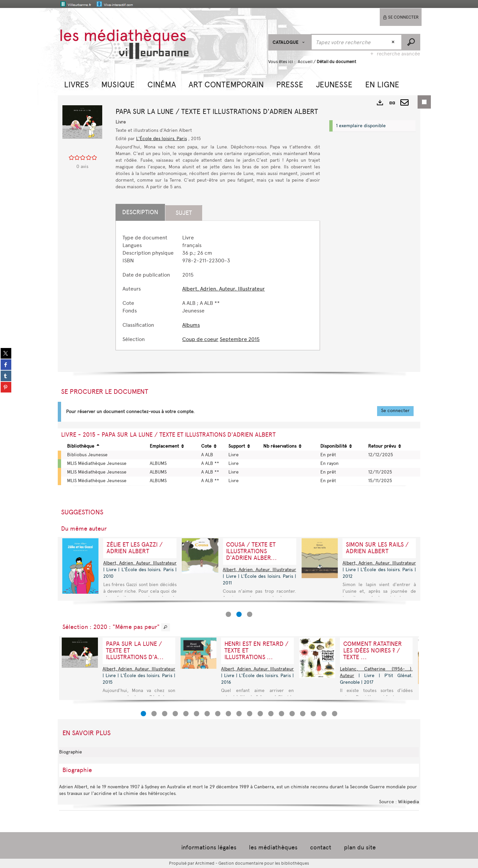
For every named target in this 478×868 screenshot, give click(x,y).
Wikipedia (408, 802)
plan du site (360, 847)
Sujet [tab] (184, 213)
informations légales (209, 847)
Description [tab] (140, 212)
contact (321, 847)
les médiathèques (273, 847)
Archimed (205, 863)
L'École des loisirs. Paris (161, 139)
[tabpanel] (218, 289)
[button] (77, 84)
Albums (191, 325)
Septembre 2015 (240, 339)
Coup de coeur (200, 339)
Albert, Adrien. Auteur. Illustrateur (224, 289)
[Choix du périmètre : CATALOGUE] (290, 42)
